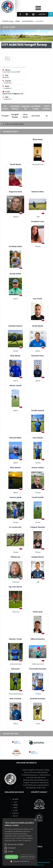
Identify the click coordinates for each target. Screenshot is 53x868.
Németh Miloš (15, 438)
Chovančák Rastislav (38, 669)
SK (51, 14)
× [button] (35, 820)
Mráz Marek (15, 356)
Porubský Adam (15, 246)
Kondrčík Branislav (38, 699)
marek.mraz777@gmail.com (13, 94)
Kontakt (42, 14)
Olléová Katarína (38, 639)
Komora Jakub (15, 497)
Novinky (16, 799)
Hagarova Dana (15, 192)
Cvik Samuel (38, 438)
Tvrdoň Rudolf (38, 497)
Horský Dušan (15, 274)
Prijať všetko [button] (11, 857)
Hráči (15, 808)
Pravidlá (15, 813)
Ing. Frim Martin (15, 587)
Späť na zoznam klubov (13, 124)
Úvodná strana (8, 21)
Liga (16, 802)
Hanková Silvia (38, 192)
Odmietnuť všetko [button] (27, 857)
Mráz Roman (15, 468)
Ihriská (15, 805)
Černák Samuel (38, 410)
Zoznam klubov (28, 21)
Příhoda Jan (15, 557)
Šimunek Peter (38, 356)
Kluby (17, 21)
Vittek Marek (15, 164)
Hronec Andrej (38, 468)
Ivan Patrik (38, 299)
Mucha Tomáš (15, 385)
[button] (20, 861)
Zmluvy (15, 816)
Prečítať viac (27, 840)
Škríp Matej (38, 139)
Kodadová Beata (15, 326)
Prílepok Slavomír (38, 527)
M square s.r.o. (38, 865)
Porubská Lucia (38, 221)
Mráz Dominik (15, 699)
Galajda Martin (38, 557)
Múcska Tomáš (15, 639)
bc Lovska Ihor (15, 527)
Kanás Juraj (38, 612)
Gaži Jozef (15, 669)
